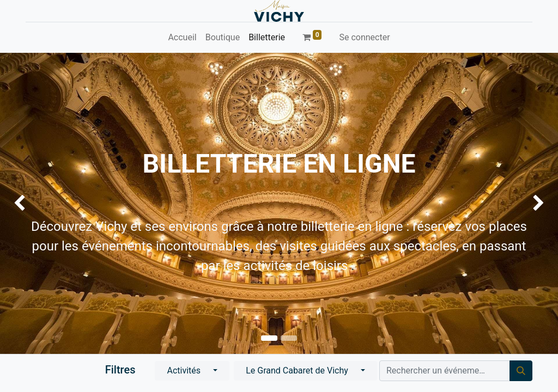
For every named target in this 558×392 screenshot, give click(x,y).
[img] (22, 203)
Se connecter (364, 37)
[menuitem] (182, 38)
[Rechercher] (521, 371)
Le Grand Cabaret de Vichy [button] (298, 370)
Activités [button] (185, 370)
